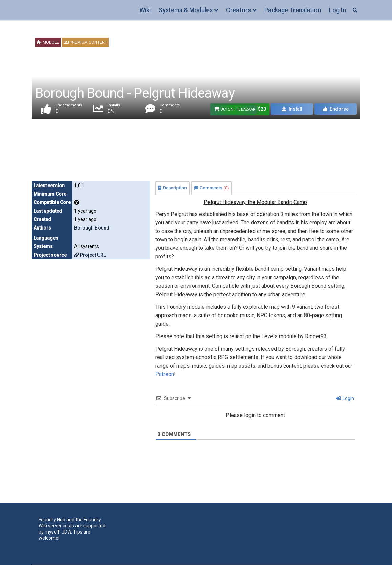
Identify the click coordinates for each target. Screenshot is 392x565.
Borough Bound (92, 228)
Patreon (165, 374)
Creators (238, 10)
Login (345, 398)
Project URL (90, 255)
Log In (337, 10)
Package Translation (293, 10)
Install (292, 109)
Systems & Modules (186, 10)
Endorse (336, 109)
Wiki (145, 10)
